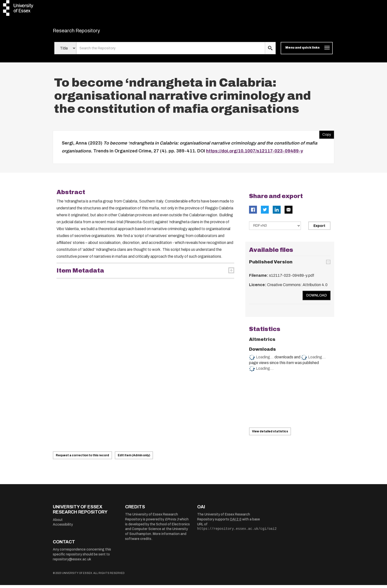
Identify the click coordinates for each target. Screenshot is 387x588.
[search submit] (270, 51)
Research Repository (87, 32)
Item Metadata (80, 274)
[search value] (171, 51)
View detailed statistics (270, 434)
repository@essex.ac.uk (72, 562)
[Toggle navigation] (307, 51)
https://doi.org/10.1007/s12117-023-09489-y (255, 154)
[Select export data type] (275, 229)
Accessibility (63, 528)
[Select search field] (65, 51)
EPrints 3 (172, 522)
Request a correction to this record (82, 458)
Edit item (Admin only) (134, 458)
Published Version (271, 265)
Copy (325, 137)
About (58, 523)
